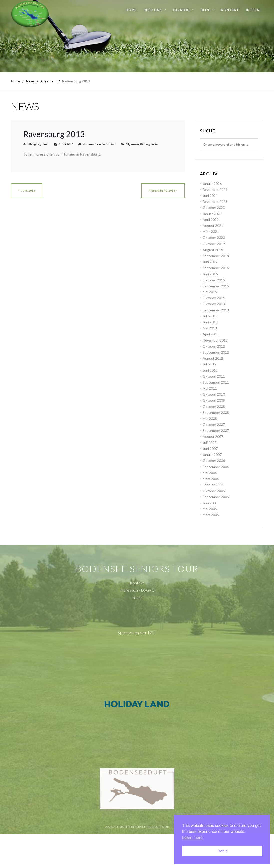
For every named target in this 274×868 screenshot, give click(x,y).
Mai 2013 (210, 328)
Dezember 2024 (215, 189)
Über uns (153, 10)
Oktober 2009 (214, 400)
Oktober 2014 (214, 298)
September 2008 (216, 412)
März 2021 (211, 232)
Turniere (181, 10)
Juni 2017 (210, 262)
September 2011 (216, 382)
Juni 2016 (210, 274)
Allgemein (132, 144)
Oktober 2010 (214, 394)
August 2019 (213, 250)
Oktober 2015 (214, 280)
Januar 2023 (212, 214)
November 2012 (215, 340)
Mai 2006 (210, 473)
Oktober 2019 (214, 244)
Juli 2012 (209, 364)
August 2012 (213, 358)
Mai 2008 (210, 418)
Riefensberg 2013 (163, 190)
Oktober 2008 (214, 406)
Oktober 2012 (214, 346)
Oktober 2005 (214, 491)
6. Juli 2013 (66, 144)
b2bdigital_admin (38, 144)
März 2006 (211, 479)
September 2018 (216, 256)
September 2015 (216, 286)
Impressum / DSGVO (137, 590)
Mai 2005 (210, 509)
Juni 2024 (210, 195)
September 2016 (216, 268)
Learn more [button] (192, 837)
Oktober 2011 (214, 376)
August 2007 (213, 437)
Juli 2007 (209, 443)
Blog (206, 10)
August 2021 (213, 226)
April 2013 (211, 334)
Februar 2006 (213, 485)
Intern (253, 10)
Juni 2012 (210, 370)
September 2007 (216, 430)
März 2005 (211, 515)
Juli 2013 (209, 316)
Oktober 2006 (214, 461)
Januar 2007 (212, 455)
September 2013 (216, 310)
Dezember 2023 (215, 201)
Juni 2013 (27, 190)
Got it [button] (222, 851)
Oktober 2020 (214, 238)
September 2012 (216, 352)
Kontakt (230, 10)
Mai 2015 (210, 292)
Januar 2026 (212, 183)
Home (131, 10)
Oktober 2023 (214, 207)
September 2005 (216, 497)
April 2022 (211, 220)
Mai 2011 (210, 388)
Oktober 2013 (214, 304)
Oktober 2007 (214, 424)
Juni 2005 (210, 503)
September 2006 (216, 467)
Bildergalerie (149, 144)
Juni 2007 (210, 449)
